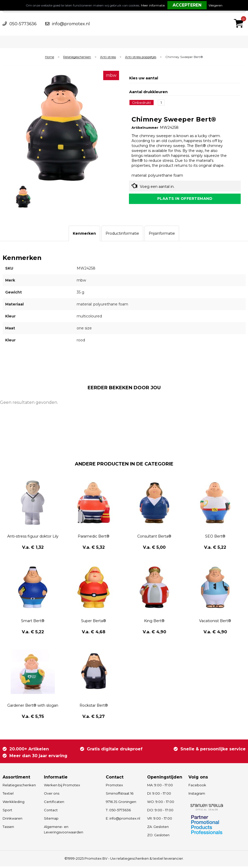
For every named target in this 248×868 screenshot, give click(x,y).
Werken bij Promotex (62, 787)
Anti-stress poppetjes (141, 57)
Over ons (52, 795)
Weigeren (216, 5)
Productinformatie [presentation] (122, 235)
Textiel (8, 795)
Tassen (8, 828)
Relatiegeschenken (77, 57)
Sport (7, 812)
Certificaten (54, 803)
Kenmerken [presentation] (84, 235)
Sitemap (51, 820)
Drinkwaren (12, 820)
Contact (51, 812)
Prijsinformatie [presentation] (162, 235)
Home (50, 57)
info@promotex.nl (71, 24)
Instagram (197, 795)
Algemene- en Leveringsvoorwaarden (64, 831)
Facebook (197, 787)
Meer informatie (153, 5)
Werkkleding (14, 803)
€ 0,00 (240, 16)
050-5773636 (23, 24)
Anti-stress (108, 57)
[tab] (84, 235)
